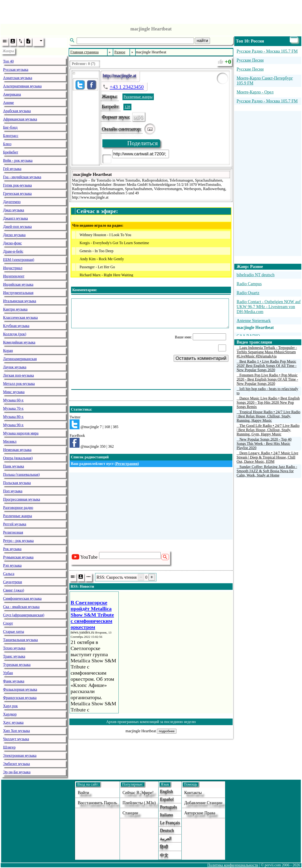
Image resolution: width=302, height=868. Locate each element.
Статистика (81, 409)
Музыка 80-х (13, 417)
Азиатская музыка (18, 78)
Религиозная (13, 532)
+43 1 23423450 (127, 87)
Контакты (193, 793)
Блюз (7, 144)
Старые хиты (14, 632)
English (166, 791)
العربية (166, 838)
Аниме (8, 103)
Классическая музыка (20, 317)
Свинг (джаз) (14, 590)
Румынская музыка (18, 557)
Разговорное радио (18, 508)
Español (167, 799)
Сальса (9, 574)
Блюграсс (11, 136)
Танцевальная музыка (20, 640)
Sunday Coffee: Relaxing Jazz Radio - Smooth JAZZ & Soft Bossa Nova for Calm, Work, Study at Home (267, 471)
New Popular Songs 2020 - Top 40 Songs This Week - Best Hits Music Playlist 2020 (264, 444)
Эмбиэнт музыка (17, 764)
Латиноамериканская (20, 359)
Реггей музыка (15, 524)
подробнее (167, 731)
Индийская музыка (18, 284)
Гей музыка (12, 169)
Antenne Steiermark (254, 321)
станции (130, 813)
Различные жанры (18, 516)
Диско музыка (14, 235)
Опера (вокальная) (18, 458)
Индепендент (14, 276)
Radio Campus (249, 284)
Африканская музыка (20, 119)
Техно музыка (14, 648)
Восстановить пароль (97, 803)
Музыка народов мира (21, 433)
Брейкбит (11, 152)
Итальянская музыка (20, 301)
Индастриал (13, 268)
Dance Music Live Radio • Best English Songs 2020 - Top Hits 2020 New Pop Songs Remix (268, 402)
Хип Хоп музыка (17, 731)
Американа (12, 94)
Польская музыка (17, 483)
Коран (8, 351)
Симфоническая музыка (22, 598)
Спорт (8, 623)
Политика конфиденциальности (233, 865)
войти (83, 793)
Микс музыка (14, 392)
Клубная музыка (16, 326)
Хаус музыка (13, 722)
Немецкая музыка (17, 450)
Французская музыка (20, 698)
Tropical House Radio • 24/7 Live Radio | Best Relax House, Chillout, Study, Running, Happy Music (268, 416)
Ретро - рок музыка (18, 541)
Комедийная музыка (19, 342)
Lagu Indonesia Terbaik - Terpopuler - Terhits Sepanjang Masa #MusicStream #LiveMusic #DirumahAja (267, 352)
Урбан (8, 673)
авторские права (200, 813)
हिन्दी (164, 847)
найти (202, 41)
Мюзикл (10, 441)
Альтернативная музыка (22, 86)
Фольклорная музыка (20, 689)
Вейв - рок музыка (18, 160)
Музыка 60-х (13, 400)
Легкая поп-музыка (19, 375)
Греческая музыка (17, 194)
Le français (170, 823)
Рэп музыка (12, 565)
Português (168, 807)
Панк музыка (14, 466)
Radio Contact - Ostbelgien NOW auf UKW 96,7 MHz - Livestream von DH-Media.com (269, 307)
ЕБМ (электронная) (19, 260)
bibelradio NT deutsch (256, 275)
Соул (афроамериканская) (24, 615)
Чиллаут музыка (16, 739)
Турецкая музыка (17, 665)
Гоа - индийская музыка (22, 177)
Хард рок (10, 706)
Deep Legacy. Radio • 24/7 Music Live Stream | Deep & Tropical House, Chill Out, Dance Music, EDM (267, 457)
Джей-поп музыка (17, 227)
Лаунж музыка (15, 367)
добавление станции (203, 803)
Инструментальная (18, 293)
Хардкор (10, 714)
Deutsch (167, 830)
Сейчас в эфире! (138, 793)
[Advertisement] (151, 11)
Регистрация (127, 464)
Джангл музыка (15, 218)
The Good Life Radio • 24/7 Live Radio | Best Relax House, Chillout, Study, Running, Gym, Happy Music (268, 430)
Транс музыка (14, 656)
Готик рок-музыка (17, 185)
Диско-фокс (13, 243)
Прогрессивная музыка (22, 499)
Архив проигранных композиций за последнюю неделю (151, 722)
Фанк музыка (14, 681)
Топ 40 (8, 61)
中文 (164, 855)
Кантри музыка (15, 309)
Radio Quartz (248, 293)
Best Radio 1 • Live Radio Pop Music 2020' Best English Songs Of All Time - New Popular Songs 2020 (267, 366)
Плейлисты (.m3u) (139, 803)
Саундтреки (13, 582)
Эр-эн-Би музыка (17, 772)
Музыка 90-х (13, 425)
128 (127, 107)
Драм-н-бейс (13, 251)
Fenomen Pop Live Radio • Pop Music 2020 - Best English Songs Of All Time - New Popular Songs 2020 (267, 379)
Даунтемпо (12, 202)
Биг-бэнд (10, 127)
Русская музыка (16, 70)
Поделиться (142, 143)
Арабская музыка (17, 111)
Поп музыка (13, 491)
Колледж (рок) (15, 334)
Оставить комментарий (201, 358)
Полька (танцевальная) (21, 474)
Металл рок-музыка (19, 384)
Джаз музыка (14, 210)
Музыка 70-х (13, 408)
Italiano (166, 815)
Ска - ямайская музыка (21, 607)
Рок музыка (12, 549)
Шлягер (9, 747)
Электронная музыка (20, 755)
